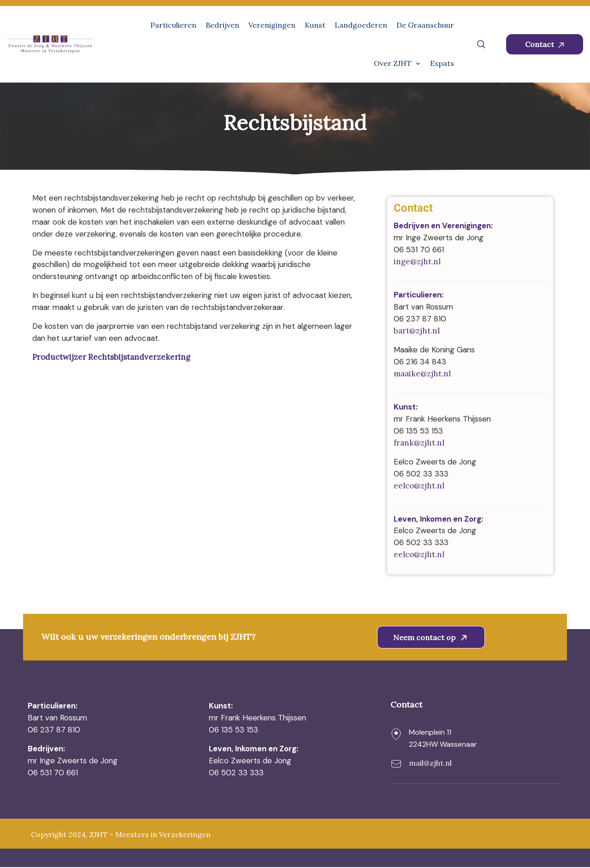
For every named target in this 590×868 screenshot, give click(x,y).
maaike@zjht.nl (422, 374)
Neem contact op (432, 638)
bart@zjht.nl (417, 331)
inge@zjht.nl (417, 262)
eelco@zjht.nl (419, 486)
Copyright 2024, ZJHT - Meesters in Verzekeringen (121, 836)
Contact (544, 44)
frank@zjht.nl (419, 443)
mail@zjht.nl (430, 763)
